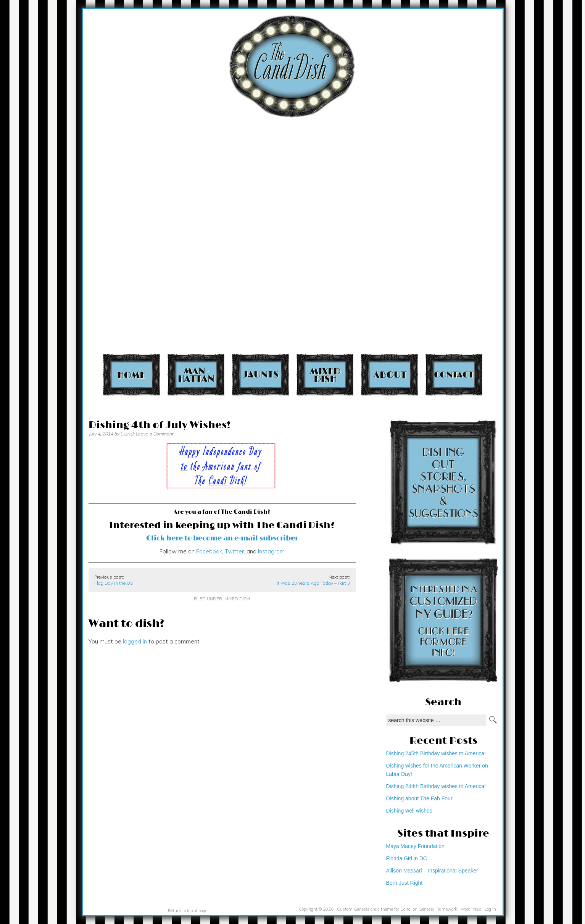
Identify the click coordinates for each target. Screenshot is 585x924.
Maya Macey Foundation (415, 846)
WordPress (471, 909)
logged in (135, 641)
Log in (490, 909)
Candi (127, 434)
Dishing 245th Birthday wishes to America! (436, 753)
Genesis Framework (438, 909)
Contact (454, 375)
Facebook (209, 551)
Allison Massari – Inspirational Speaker (432, 871)
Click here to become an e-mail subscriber (222, 538)
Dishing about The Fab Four (419, 798)
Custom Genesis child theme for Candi (374, 909)
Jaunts (260, 375)
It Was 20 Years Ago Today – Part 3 (313, 583)
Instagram (271, 551)
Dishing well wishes (409, 811)
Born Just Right (405, 883)
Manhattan (196, 375)
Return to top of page (188, 911)
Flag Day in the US (114, 583)
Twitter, (234, 551)
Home (131, 375)
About (389, 375)
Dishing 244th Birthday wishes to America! (436, 786)
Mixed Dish (325, 375)
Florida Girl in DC (407, 858)
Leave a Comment (154, 434)
